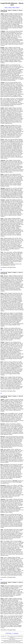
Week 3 (14, 7)
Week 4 (18, 7)
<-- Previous (15, 633)
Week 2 (10, 7)
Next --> (11, 633)
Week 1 (6, 7)
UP (1, 270)
